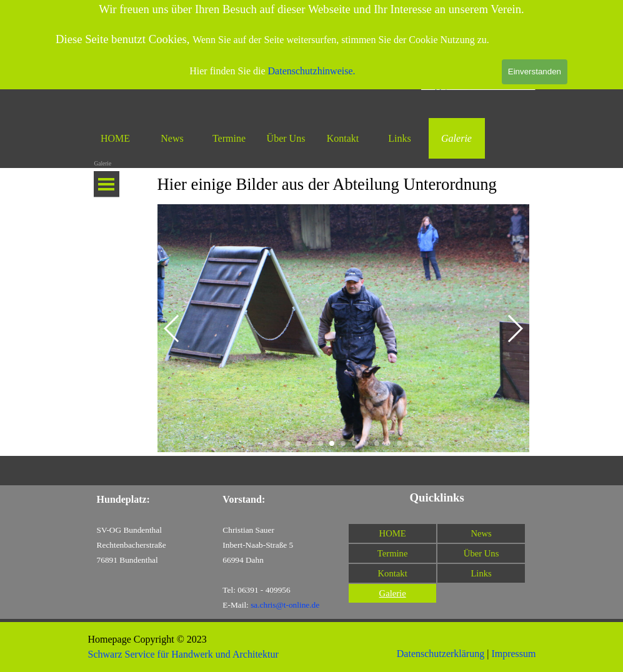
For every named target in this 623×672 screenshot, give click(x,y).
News (172, 138)
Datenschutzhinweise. (312, 71)
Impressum (513, 654)
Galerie (456, 138)
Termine (229, 138)
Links (399, 138)
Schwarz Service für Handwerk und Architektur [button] (183, 654)
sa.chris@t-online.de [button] (285, 605)
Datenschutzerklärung (441, 654)
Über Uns (286, 138)
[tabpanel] (344, 184)
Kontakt (343, 138)
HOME (115, 138)
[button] (172, 329)
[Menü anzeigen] (107, 184)
